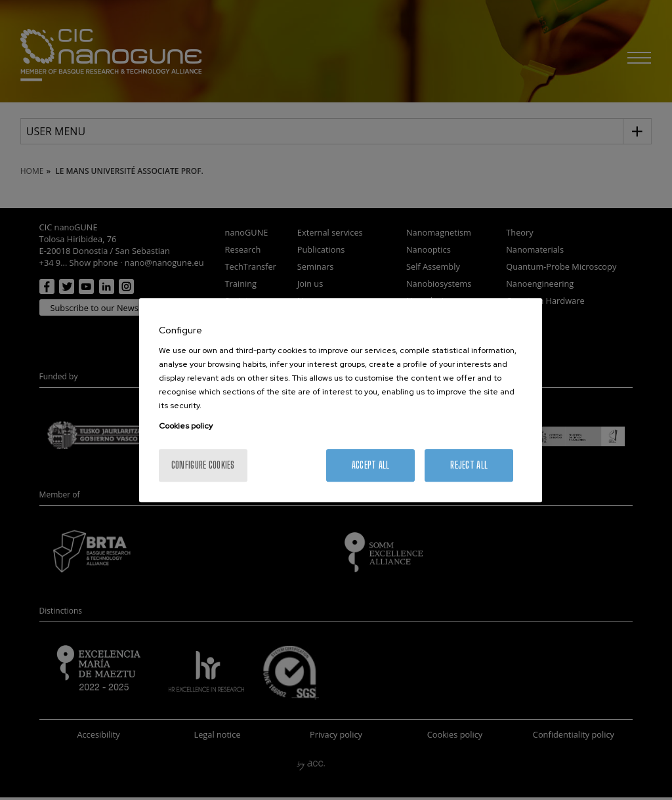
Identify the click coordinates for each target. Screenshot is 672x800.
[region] (341, 400)
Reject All (469, 465)
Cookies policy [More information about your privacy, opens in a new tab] (186, 426)
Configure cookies (203, 465)
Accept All (371, 465)
